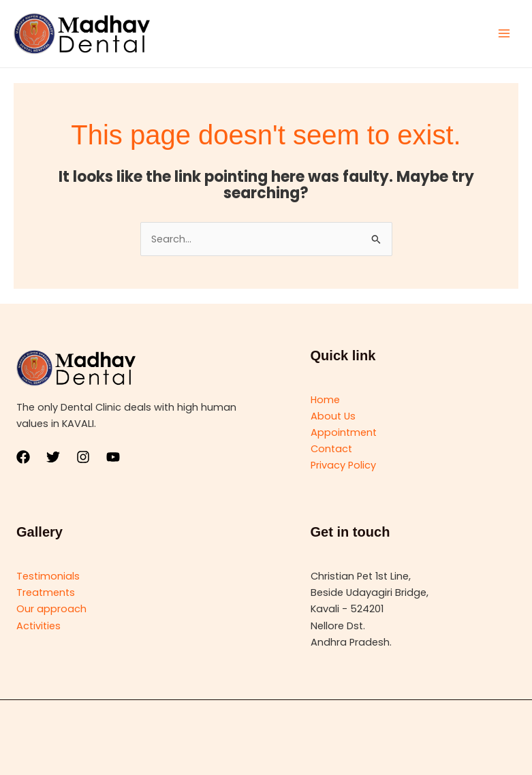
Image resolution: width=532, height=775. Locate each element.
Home (325, 400)
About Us (333, 416)
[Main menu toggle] (504, 33)
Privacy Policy (343, 465)
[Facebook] (23, 457)
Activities (38, 626)
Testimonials (48, 576)
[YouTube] (113, 457)
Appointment (344, 432)
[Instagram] (83, 457)
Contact (331, 449)
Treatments (46, 592)
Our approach (51, 609)
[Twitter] (53, 457)
